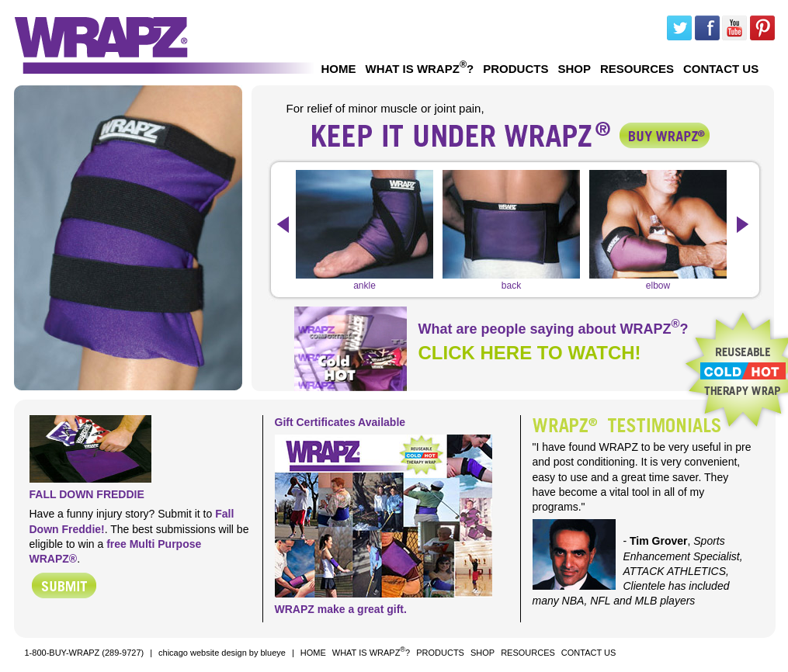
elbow (658, 281)
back (511, 281)
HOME (339, 69)
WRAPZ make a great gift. (341, 609)
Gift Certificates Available (340, 422)
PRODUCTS (515, 69)
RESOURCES (637, 69)
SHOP (574, 69)
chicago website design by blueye (222, 653)
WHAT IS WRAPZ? (420, 67)
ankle (364, 281)
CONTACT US (721, 69)
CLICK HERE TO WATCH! (530, 353)
